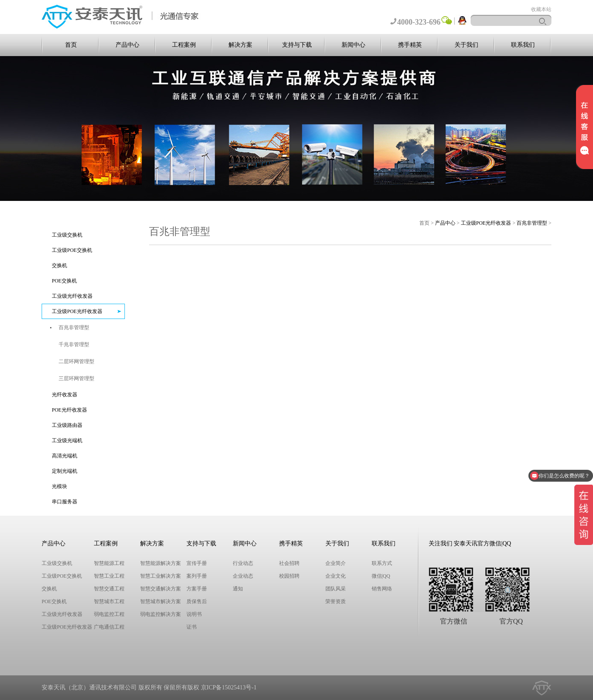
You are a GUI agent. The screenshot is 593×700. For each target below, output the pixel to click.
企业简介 (336, 563)
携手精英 (410, 45)
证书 (192, 627)
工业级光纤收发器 (72, 296)
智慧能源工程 (109, 563)
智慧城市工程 (109, 601)
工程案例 (184, 45)
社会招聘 (289, 563)
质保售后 (197, 601)
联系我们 (523, 45)
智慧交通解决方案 (161, 589)
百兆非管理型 (532, 223)
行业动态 (243, 563)
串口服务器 (65, 502)
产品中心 (127, 45)
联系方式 (382, 563)
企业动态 (243, 576)
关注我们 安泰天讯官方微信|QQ (470, 543)
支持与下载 (297, 45)
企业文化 (336, 576)
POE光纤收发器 (69, 410)
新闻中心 (353, 45)
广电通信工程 (109, 627)
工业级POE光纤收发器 (77, 311)
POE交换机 (64, 281)
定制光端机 (65, 471)
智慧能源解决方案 (161, 563)
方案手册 (197, 589)
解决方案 (240, 45)
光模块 (59, 486)
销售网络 (382, 589)
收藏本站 (541, 9)
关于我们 (466, 45)
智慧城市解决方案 (161, 601)
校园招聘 (289, 576)
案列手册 (197, 576)
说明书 (194, 614)
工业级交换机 (67, 235)
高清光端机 (65, 456)
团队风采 (336, 589)
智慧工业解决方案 (161, 576)
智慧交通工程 (109, 589)
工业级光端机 (67, 440)
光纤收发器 (65, 395)
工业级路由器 (67, 425)
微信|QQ (381, 576)
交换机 (59, 265)
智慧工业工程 (109, 576)
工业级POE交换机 (72, 250)
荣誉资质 (336, 601)
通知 (238, 589)
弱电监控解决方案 (161, 614)
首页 (71, 45)
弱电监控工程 (109, 614)
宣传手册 (197, 563)
